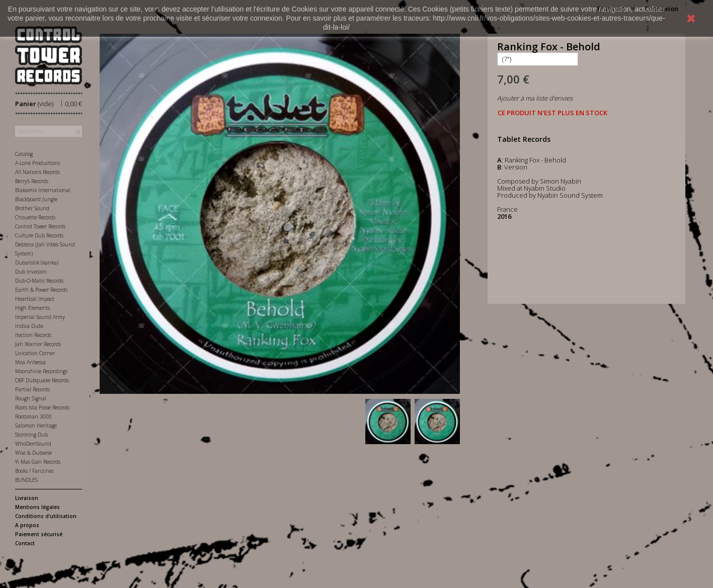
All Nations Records (37, 172)
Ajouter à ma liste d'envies (535, 98)
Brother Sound (32, 208)
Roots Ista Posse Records (42, 407)
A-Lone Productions (37, 163)
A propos (27, 525)
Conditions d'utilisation (46, 516)
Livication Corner (35, 353)
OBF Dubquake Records (42, 380)
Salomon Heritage (36, 426)
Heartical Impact (35, 299)
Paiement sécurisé (39, 534)
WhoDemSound (33, 444)
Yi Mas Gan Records (38, 462)
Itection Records (33, 335)
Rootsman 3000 (33, 416)
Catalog (24, 154)
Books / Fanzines (34, 471)
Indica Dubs (29, 326)
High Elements (32, 308)
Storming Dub (31, 435)
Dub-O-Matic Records (39, 281)
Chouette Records (35, 217)
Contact (25, 543)
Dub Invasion (31, 272)
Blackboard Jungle (36, 199)
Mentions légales (37, 507)
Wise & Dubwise (33, 453)
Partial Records (32, 389)
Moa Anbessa (30, 362)
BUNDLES (26, 480)
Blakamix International (43, 190)
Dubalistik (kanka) (37, 263)
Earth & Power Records (41, 290)
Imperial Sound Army (40, 317)
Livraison (27, 498)
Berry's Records (32, 181)
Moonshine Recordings (41, 371)
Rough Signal (31, 398)
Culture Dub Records (39, 235)
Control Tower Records (40, 226)
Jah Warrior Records (38, 344)
